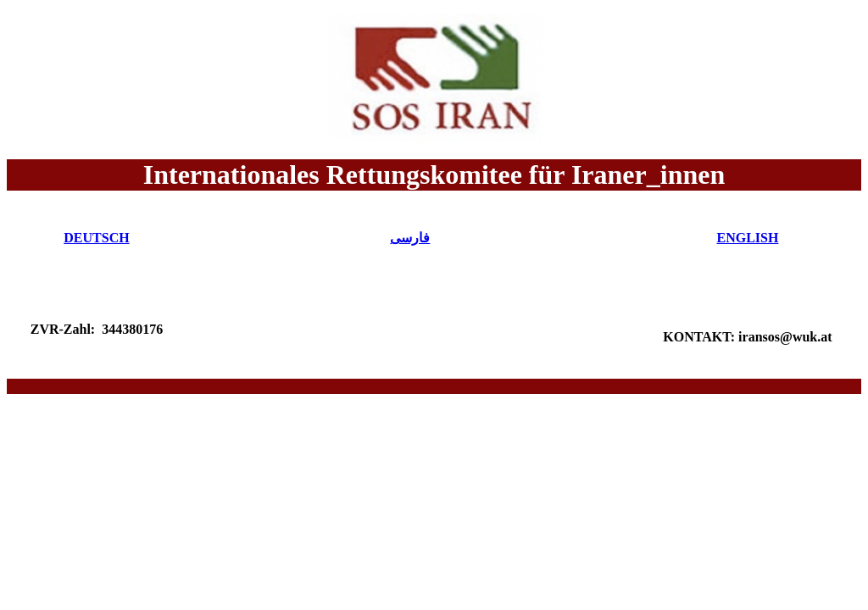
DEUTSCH (96, 238)
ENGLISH (748, 238)
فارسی (410, 238)
